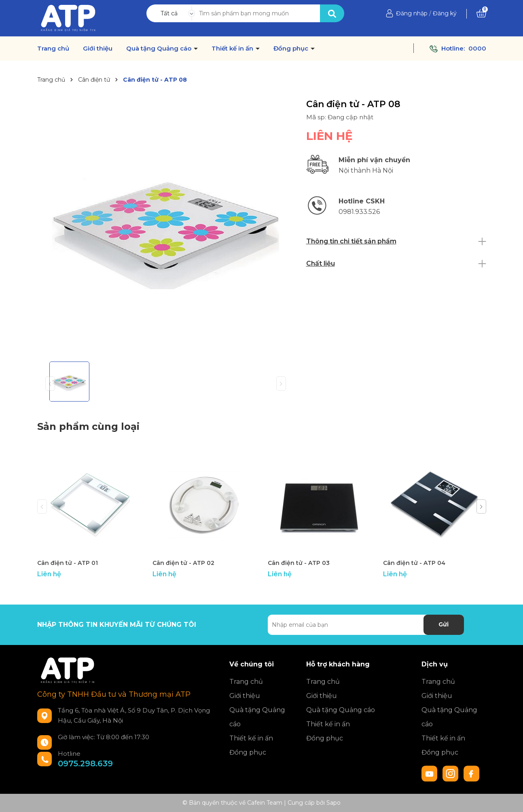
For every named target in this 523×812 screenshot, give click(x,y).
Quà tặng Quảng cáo (160, 49)
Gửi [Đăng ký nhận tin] (444, 624)
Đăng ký (445, 13)
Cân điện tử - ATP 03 (299, 563)
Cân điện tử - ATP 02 (183, 563)
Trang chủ (53, 49)
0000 (477, 48)
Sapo (333, 803)
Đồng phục (292, 49)
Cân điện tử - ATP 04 (414, 563)
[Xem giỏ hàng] (481, 13)
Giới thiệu (98, 49)
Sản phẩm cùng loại (88, 426)
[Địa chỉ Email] (366, 625)
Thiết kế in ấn (233, 49)
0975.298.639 (85, 763)
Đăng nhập (412, 13)
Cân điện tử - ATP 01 (68, 563)
